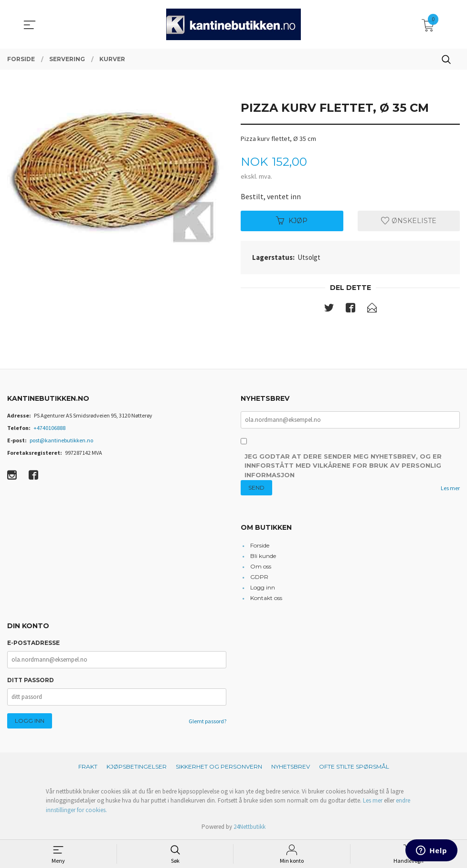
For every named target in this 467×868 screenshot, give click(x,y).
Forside (260, 545)
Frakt (88, 766)
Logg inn (263, 587)
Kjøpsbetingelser (137, 766)
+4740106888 (49, 428)
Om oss (261, 566)
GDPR (259, 577)
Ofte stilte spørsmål (354, 766)
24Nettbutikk (249, 827)
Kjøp (292, 221)
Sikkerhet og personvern (219, 766)
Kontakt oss (266, 598)
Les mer (450, 488)
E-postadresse (33, 643)
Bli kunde (263, 556)
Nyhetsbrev (291, 766)
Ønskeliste (409, 221)
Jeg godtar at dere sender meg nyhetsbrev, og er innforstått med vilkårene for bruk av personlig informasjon (343, 466)
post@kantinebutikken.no (61, 440)
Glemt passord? (207, 721)
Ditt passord (31, 680)
